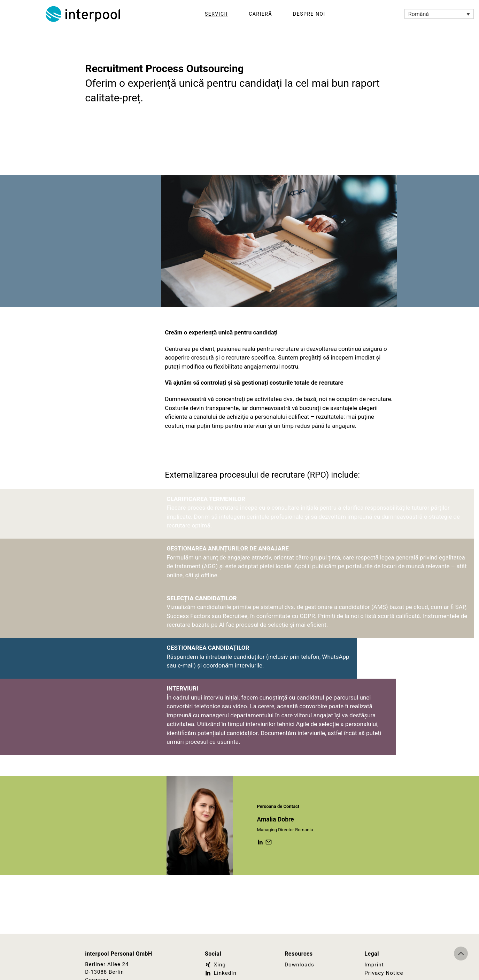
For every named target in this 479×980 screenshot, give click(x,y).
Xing (215, 965)
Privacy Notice (384, 973)
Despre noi (309, 14)
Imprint (374, 965)
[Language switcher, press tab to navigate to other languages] (439, 14)
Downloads (299, 965)
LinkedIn (221, 973)
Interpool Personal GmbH (84, 14)
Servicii (216, 14)
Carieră (260, 14)
